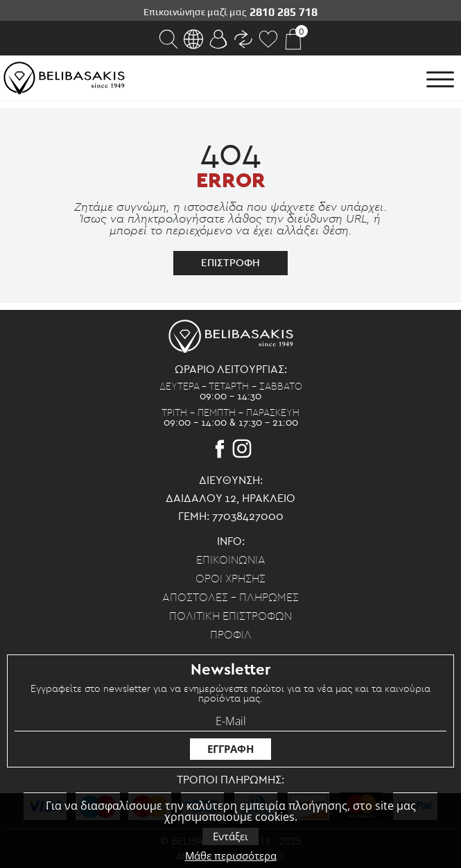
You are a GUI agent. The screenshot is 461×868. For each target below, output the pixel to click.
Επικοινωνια (231, 560)
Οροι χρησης (230, 579)
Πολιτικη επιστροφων (230, 616)
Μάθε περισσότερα (231, 856)
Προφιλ (231, 635)
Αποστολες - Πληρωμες (230, 598)
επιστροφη (230, 263)
